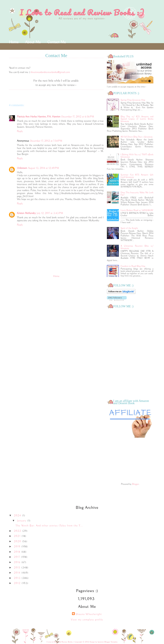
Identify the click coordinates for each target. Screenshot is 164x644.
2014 (18, 573)
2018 (18, 552)
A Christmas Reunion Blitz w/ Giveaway (137, 247)
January (22, 521)
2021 (18, 536)
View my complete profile (87, 620)
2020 (18, 542)
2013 (18, 578)
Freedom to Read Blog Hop (133, 266)
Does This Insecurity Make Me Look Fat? (137, 194)
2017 (18, 557)
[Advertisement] (130, 461)
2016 (18, 562)
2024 (18, 516)
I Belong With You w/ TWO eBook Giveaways (137, 156)
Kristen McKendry (26, 213)
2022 (18, 531)
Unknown (22, 168)
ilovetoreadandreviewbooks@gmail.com (50, 72)
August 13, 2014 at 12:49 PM (43, 168)
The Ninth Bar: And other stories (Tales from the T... (49, 526)
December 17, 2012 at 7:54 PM (46, 141)
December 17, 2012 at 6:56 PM (78, 117)
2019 (18, 547)
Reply (20, 131)
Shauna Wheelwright (89, 614)
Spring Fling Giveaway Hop (133, 100)
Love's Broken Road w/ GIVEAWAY (137, 210)
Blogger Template (111, 642)
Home (14, 42)
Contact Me (57, 42)
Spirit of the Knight (129, 228)
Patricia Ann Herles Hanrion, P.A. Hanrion (39, 117)
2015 (18, 568)
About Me (33, 42)
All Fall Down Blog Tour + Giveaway (137, 137)
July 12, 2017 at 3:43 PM (50, 213)
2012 (18, 583)
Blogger (135, 484)
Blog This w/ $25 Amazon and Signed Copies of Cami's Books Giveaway (137, 119)
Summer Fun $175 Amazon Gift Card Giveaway (137, 176)
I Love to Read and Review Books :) (82, 12)
